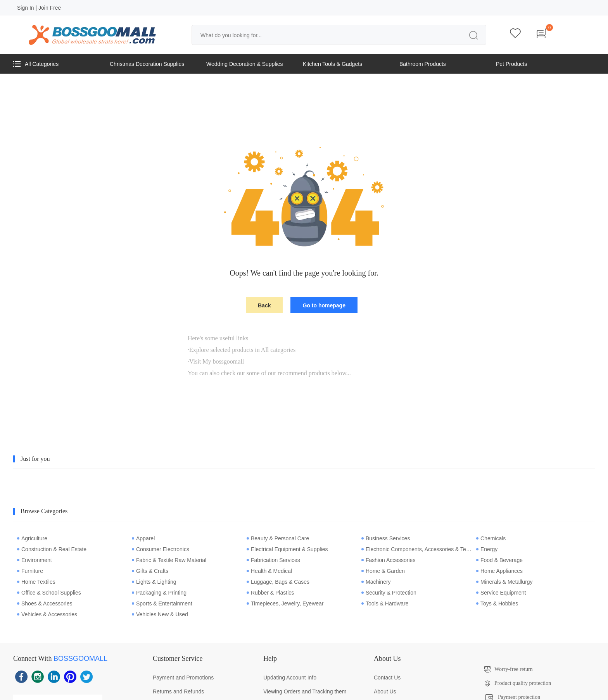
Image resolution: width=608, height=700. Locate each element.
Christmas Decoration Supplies (147, 64)
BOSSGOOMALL (80, 659)
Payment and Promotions (183, 678)
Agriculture (32, 538)
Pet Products (511, 64)
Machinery (376, 582)
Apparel (143, 538)
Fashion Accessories (388, 560)
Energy (487, 549)
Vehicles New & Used (160, 614)
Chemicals (491, 538)
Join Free (50, 8)
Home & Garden (383, 571)
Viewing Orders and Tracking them (305, 691)
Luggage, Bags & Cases (278, 582)
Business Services (386, 538)
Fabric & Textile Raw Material (169, 560)
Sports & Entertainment (162, 603)
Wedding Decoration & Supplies (244, 64)
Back (264, 305)
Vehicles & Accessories (47, 614)
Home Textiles (36, 582)
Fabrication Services (273, 560)
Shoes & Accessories (45, 603)
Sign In (26, 8)
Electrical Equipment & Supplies (287, 549)
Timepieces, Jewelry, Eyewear (285, 603)
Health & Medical (269, 571)
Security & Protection (389, 593)
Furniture (30, 571)
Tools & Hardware (385, 603)
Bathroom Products (423, 64)
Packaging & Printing (159, 593)
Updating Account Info (290, 678)
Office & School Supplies (49, 593)
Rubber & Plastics (270, 593)
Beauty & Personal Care (278, 538)
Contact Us (387, 678)
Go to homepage (324, 305)
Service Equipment (501, 593)
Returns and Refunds (178, 691)
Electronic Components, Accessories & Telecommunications (417, 549)
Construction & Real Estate (52, 549)
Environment (35, 560)
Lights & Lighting (154, 582)
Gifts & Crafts (150, 571)
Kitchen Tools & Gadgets (332, 64)
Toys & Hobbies (497, 603)
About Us (385, 691)
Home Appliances (499, 571)
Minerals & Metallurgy (504, 582)
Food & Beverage (499, 560)
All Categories (36, 64)
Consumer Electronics (161, 549)
